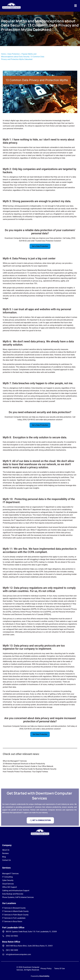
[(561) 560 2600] (3, 950)
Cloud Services (8, 884)
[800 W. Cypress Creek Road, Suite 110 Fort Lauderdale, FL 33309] (3, 932)
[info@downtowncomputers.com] (3, 954)
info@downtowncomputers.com (18, 954)
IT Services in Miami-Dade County (15, 911)
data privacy (27, 483)
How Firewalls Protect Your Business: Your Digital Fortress (25, 772)
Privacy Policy (46, 969)
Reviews (5, 853)
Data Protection (14, 54)
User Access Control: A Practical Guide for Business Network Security (30, 769)
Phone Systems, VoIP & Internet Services (18, 897)
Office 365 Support (10, 887)
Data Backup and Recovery (13, 894)
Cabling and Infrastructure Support (16, 891)
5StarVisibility (44, 976)
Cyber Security (8, 880)
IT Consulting (7, 877)
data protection (18, 288)
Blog (4, 857)
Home (3, 54)
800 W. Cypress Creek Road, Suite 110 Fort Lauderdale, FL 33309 (31, 932)
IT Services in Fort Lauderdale (14, 918)
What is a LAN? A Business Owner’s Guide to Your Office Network (28, 766)
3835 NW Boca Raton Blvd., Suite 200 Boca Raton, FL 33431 (29, 946)
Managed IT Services (10, 874)
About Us (6, 850)
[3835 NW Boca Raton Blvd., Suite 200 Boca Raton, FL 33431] (3, 946)
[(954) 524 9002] (3, 936)
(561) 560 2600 (12, 950)
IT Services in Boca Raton (12, 921)
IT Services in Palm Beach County (15, 915)
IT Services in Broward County (14, 908)
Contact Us (6, 860)
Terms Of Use (59, 969)
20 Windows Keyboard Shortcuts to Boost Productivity (24, 764)
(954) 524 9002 (12, 936)
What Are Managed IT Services (15, 761)
